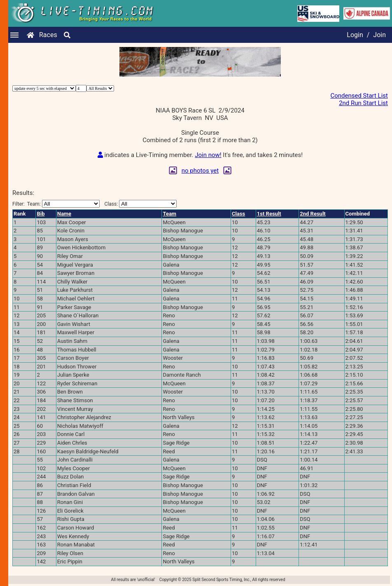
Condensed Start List (359, 96)
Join (379, 35)
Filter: (56, 204)
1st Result (269, 214)
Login (355, 35)
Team (169, 214)
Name (64, 214)
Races (48, 35)
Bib (41, 214)
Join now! (208, 155)
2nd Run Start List (363, 103)
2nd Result (313, 214)
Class (238, 214)
